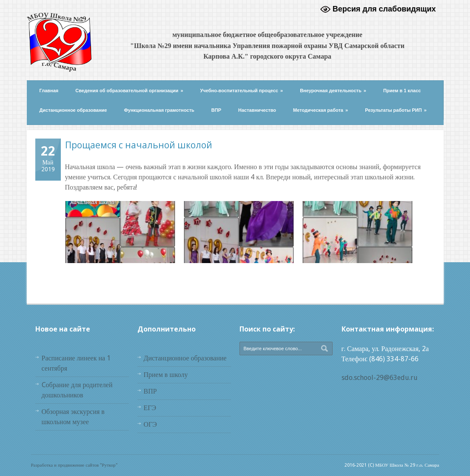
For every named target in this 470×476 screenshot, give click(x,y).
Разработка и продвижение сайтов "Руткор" (74, 465)
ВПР (216, 110)
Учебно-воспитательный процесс (242, 91)
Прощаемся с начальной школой (139, 145)
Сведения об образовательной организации (129, 91)
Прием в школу (166, 375)
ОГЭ (150, 424)
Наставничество (257, 110)
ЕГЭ (150, 408)
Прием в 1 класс (402, 91)
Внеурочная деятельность (333, 91)
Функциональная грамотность (159, 110)
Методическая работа (320, 110)
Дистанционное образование (73, 110)
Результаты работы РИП (396, 110)
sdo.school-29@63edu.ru (380, 378)
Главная (49, 91)
